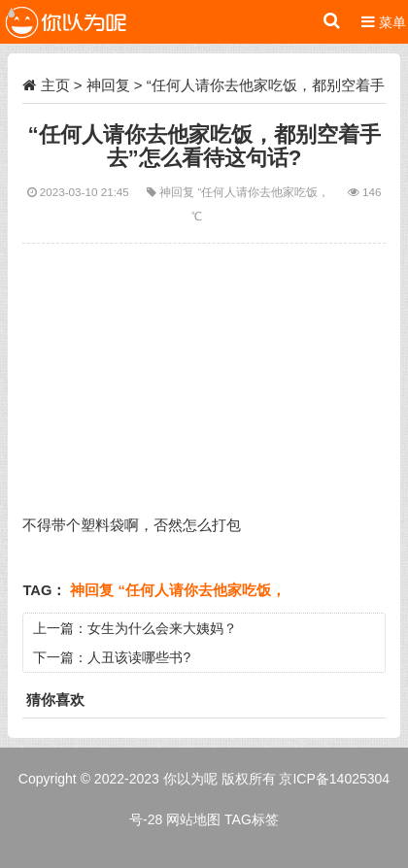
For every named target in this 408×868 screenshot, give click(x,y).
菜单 (384, 22)
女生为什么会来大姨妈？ (162, 628)
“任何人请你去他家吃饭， (266, 192)
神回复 (108, 85)
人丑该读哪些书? (139, 657)
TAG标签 (252, 819)
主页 (55, 85)
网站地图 (193, 819)
